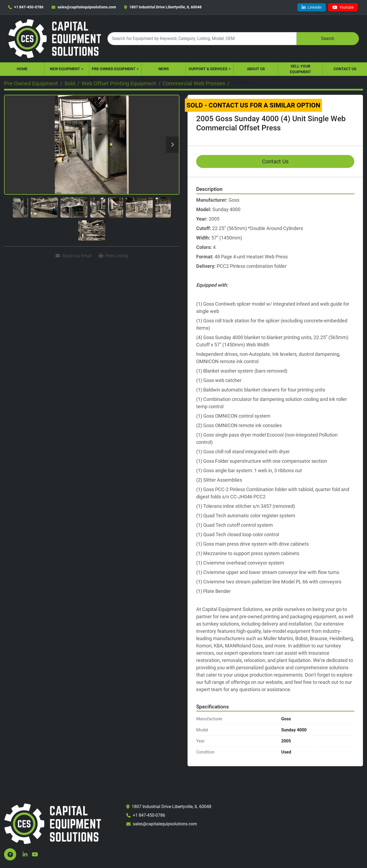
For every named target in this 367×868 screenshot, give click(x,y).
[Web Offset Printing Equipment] (119, 83)
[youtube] (343, 7)
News (164, 69)
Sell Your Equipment (300, 69)
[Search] (202, 38)
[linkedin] (312, 7)
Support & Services (208, 69)
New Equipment (65, 69)
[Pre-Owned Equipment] (31, 83)
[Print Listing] (113, 256)
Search (328, 38)
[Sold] (70, 83)
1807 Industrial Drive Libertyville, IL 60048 (165, 7)
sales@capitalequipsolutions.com (87, 7)
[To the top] (10, 854)
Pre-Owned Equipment (114, 69)
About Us (256, 69)
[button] (67, 69)
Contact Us (345, 69)
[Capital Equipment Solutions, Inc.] (52, 823)
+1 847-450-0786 (29, 7)
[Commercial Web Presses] (194, 83)
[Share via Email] (74, 256)
